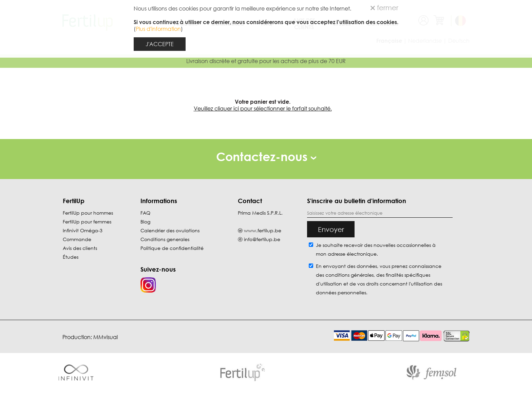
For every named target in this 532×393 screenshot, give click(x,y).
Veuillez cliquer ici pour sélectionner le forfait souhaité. (263, 109)
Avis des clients (80, 248)
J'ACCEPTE (160, 44)
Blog (145, 222)
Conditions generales (165, 239)
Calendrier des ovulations (170, 230)
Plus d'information (158, 29)
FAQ (145, 213)
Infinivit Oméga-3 (83, 230)
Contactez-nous (266, 156)
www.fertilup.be (263, 230)
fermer (384, 7)
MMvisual (106, 337)
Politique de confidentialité (172, 248)
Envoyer (331, 229)
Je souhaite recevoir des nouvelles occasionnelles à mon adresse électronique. (376, 249)
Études (71, 257)
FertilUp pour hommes (88, 213)
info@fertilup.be (262, 239)
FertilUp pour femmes (87, 222)
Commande (77, 239)
